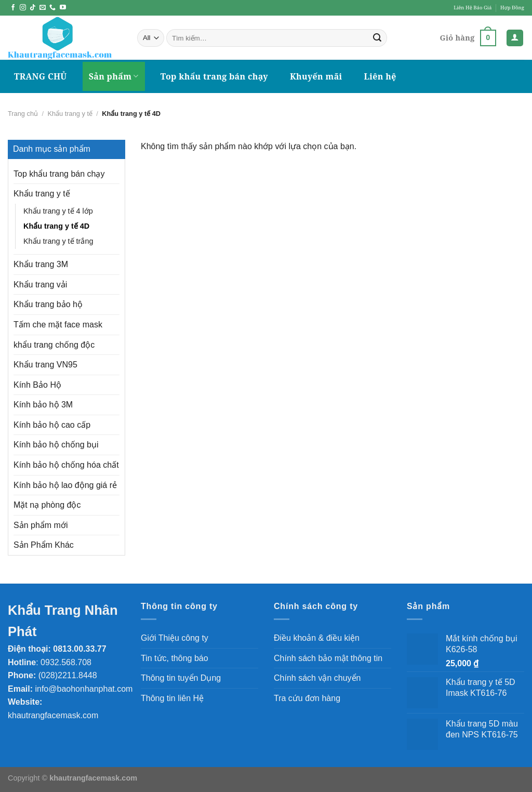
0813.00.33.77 (79, 649)
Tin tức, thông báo (175, 658)
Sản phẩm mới (41, 525)
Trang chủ (23, 114)
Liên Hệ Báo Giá (473, 8)
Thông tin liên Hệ (172, 698)
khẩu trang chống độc (54, 345)
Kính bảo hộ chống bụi (56, 445)
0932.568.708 (66, 662)
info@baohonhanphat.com (84, 689)
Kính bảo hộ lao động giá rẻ (65, 485)
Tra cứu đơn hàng (307, 698)
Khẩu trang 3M (41, 264)
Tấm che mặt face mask (58, 325)
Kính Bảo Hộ (37, 385)
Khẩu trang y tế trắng (58, 241)
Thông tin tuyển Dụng (181, 678)
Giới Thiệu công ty (175, 638)
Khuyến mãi (316, 76)
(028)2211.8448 (68, 675)
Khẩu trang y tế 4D (56, 226)
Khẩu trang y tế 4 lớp (58, 211)
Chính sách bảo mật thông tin (328, 658)
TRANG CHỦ (41, 76)
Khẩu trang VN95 (45, 365)
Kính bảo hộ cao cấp (52, 425)
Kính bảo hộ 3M (43, 405)
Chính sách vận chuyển (317, 678)
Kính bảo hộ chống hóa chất (66, 465)
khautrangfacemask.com (53, 715)
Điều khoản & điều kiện (317, 638)
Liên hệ (380, 76)
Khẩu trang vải (40, 285)
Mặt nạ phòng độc (47, 505)
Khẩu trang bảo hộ (48, 304)
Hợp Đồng (512, 8)
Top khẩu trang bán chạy (214, 76)
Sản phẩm (114, 76)
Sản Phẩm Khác (44, 545)
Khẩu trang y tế (70, 114)
